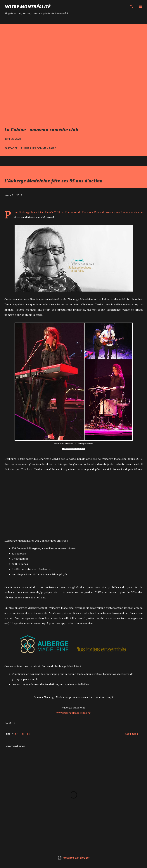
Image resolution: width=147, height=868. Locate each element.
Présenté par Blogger (73, 858)
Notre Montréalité (27, 7)
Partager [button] (11, 148)
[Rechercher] (132, 7)
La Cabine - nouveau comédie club (41, 130)
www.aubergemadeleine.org (73, 713)
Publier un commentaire (38, 148)
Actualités (22, 734)
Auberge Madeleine (32, 212)
